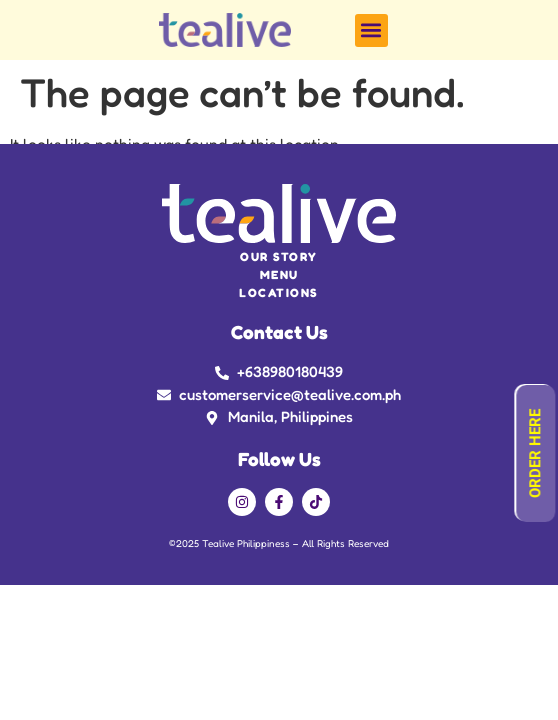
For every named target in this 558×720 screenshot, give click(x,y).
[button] (371, 30)
